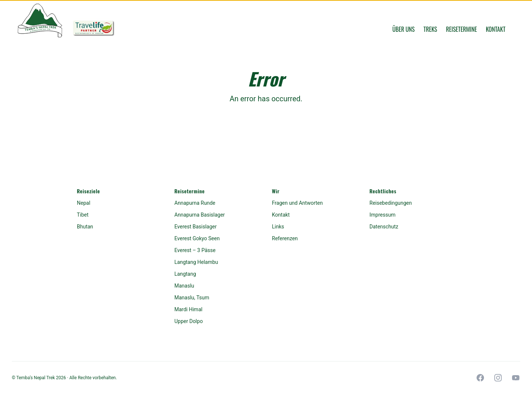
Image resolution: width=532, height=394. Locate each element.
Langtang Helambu (196, 262)
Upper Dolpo (189, 321)
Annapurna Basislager (200, 215)
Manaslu (184, 286)
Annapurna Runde (195, 203)
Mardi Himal (188, 309)
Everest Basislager (195, 227)
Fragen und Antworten (297, 203)
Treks (430, 29)
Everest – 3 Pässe (195, 250)
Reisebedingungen (391, 203)
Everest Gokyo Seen (197, 238)
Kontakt (496, 29)
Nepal (83, 203)
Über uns (403, 29)
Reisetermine (461, 29)
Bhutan (85, 227)
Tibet (83, 215)
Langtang (185, 274)
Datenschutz (384, 227)
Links (278, 227)
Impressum (382, 215)
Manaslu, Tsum (192, 298)
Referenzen (285, 238)
